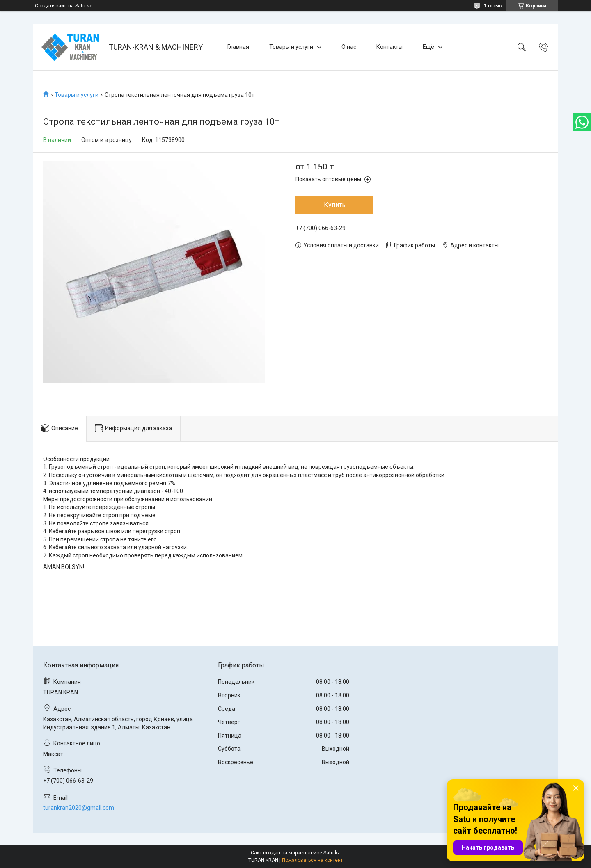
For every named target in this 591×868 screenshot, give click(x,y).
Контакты (389, 47)
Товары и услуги (291, 47)
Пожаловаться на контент (312, 860)
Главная (238, 47)
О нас (349, 47)
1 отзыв (493, 6)
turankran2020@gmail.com (79, 808)
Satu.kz (332, 853)
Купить (335, 205)
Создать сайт (50, 6)
